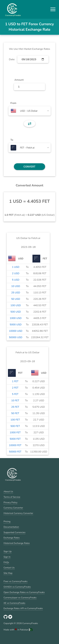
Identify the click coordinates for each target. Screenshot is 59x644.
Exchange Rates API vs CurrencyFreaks (23, 608)
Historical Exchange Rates (17, 543)
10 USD (16, 286)
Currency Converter (13, 508)
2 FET (15, 388)
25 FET (15, 407)
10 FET (15, 401)
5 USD (16, 280)
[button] (53, 9)
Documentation (11, 527)
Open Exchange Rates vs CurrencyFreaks (24, 592)
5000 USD (16, 325)
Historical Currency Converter (18, 513)
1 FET (15, 381)
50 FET (15, 413)
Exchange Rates (12, 538)
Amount (19, 80)
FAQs (6, 562)
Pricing (7, 521)
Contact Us (9, 568)
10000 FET (15, 445)
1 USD (16, 267)
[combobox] (30, 111)
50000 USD (16, 337)
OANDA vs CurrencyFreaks (17, 587)
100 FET (15, 420)
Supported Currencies (15, 532)
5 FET (15, 394)
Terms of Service (12, 497)
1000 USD (16, 318)
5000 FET (15, 439)
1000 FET (15, 433)
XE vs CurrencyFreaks (14, 603)
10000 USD (16, 331)
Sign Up (8, 551)
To (12, 140)
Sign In (7, 557)
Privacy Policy (11, 502)
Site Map (8, 573)
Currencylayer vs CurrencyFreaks (20, 598)
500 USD (16, 312)
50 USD (16, 299)
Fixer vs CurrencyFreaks (16, 581)
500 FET (15, 426)
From (13, 103)
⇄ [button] (30, 124)
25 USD (16, 293)
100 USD (16, 305)
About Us (8, 491)
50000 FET (15, 452)
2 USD (16, 273)
